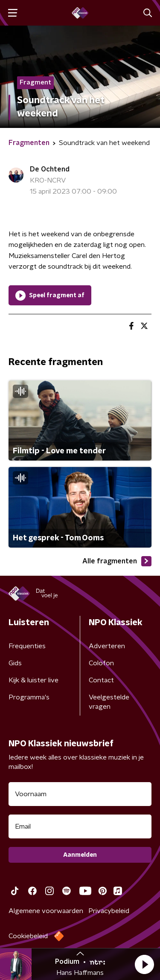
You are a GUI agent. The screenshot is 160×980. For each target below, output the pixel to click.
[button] (144, 964)
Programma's (29, 697)
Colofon (101, 663)
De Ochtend (50, 169)
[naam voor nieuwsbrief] (80, 794)
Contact (101, 680)
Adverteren (107, 646)
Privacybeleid (109, 911)
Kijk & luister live (33, 680)
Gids (15, 663)
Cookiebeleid (28, 936)
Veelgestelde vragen (109, 702)
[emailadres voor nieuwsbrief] (80, 826)
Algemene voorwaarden (46, 911)
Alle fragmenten (117, 561)
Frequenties (27, 646)
